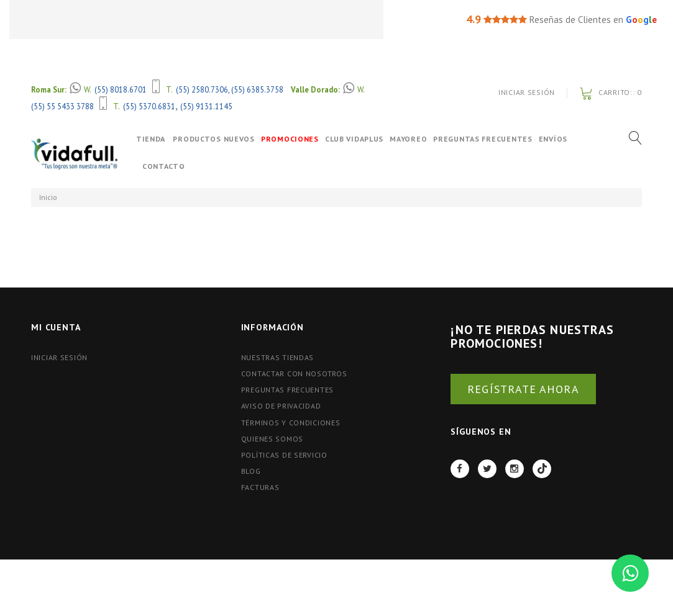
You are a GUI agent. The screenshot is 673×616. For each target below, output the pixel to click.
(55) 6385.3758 (257, 89)
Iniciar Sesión (527, 92)
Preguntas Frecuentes (494, 139)
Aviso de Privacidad (281, 406)
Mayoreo (419, 139)
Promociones (301, 139)
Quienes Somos (272, 439)
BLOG (251, 471)
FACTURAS (260, 487)
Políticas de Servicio (284, 455)
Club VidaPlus (365, 139)
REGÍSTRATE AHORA (523, 389)
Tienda (151, 139)
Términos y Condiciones (291, 423)
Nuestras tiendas (278, 357)
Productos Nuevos (225, 139)
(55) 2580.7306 (202, 89)
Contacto (164, 166)
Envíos (564, 139)
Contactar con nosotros (294, 374)
